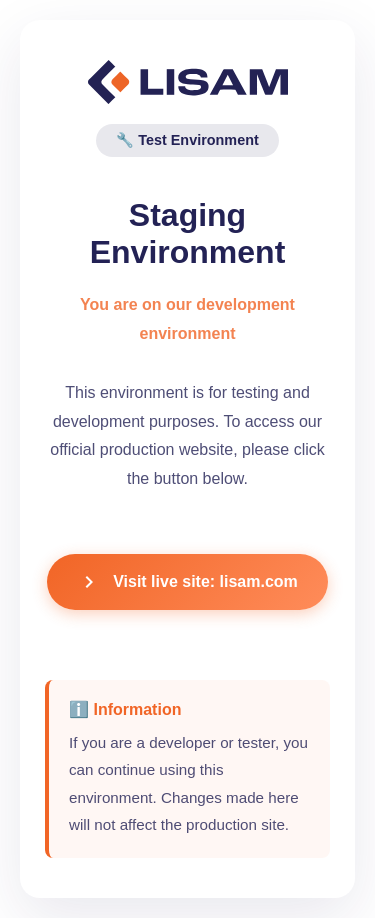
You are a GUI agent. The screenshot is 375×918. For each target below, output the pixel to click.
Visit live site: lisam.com (187, 582)
